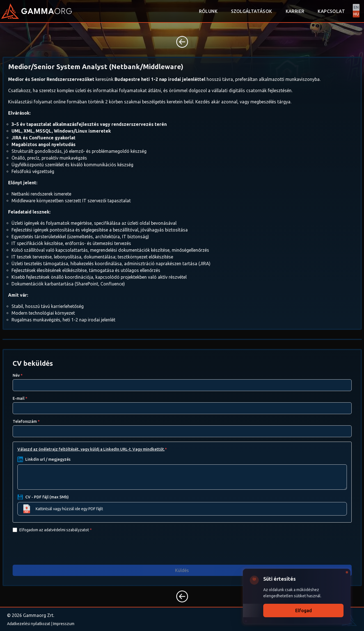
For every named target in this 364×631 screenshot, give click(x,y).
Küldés (182, 570)
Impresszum (64, 624)
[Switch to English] (356, 11)
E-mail (20, 398)
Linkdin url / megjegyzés (48, 459)
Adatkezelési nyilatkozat (29, 624)
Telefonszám (26, 421)
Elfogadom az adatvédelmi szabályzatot (56, 530)
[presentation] (55, 548)
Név (18, 375)
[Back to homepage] (10, 11)
